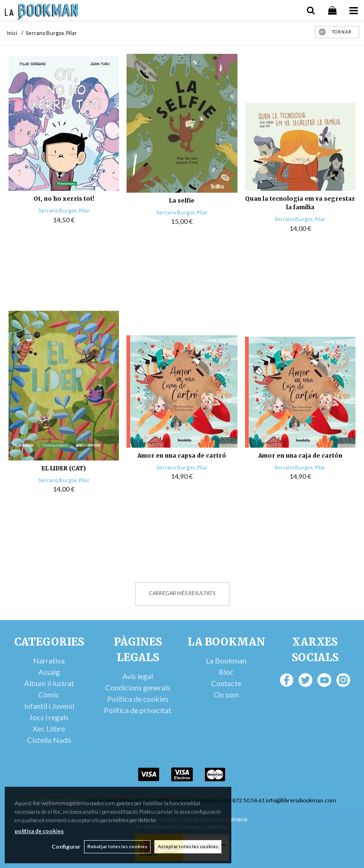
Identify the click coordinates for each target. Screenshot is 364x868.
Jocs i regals (49, 717)
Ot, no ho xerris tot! (64, 199)
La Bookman (226, 660)
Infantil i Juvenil (49, 706)
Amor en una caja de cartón (300, 455)
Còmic (49, 694)
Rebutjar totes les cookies (116, 846)
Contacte (226, 683)
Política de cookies (138, 699)
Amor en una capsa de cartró (182, 455)
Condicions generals (138, 687)
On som (226, 694)
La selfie (182, 200)
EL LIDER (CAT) (64, 468)
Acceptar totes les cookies (188, 846)
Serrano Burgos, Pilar (64, 210)
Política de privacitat (138, 710)
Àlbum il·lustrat (49, 683)
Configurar (64, 847)
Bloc (226, 672)
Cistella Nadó (49, 740)
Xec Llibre (49, 728)
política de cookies (39, 830)
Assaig (49, 672)
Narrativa (49, 660)
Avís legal (138, 676)
